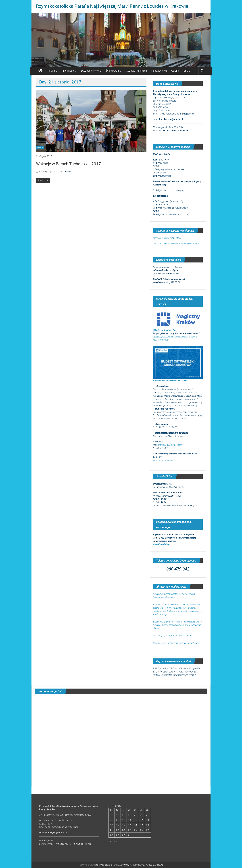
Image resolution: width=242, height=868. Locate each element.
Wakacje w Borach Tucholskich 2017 (68, 164)
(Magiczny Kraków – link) (165, 330)
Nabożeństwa (159, 71)
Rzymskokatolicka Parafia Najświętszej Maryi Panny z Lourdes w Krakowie (112, 6)
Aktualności (68, 71)
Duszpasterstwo (90, 71)
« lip (110, 841)
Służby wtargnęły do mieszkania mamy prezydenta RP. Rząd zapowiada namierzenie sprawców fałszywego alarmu (178, 625)
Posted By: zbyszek (47, 172)
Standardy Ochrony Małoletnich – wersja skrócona (176, 244)
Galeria (175, 71)
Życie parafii (112, 71)
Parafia (51, 71)
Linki (186, 71)
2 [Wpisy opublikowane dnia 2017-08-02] (123, 815)
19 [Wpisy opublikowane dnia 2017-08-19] (142, 825)
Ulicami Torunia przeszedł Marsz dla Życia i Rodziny (177, 643)
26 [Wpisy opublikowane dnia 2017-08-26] (142, 830)
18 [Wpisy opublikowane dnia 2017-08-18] (136, 825)
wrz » (116, 841)
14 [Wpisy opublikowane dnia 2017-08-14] (111, 825)
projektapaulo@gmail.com (170, 445)
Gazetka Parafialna (136, 71)
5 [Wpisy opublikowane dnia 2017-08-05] (141, 815)
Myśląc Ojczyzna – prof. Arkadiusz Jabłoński (174, 636)
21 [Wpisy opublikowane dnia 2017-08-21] (111, 830)
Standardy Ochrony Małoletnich (167, 238)
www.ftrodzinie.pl (162, 544)
